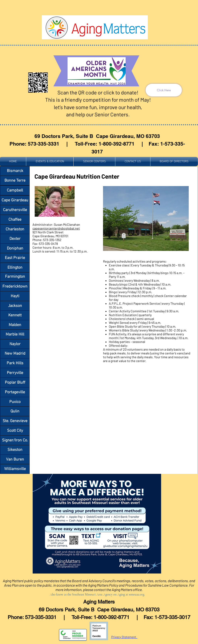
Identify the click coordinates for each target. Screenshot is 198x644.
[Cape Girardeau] (15, 200)
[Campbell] (15, 190)
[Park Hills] (15, 363)
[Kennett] (15, 315)
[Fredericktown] (15, 286)
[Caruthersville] (15, 210)
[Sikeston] (15, 450)
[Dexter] (15, 239)
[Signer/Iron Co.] (15, 440)
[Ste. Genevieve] (15, 421)
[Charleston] (15, 229)
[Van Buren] (15, 459)
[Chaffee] (15, 220)
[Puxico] (15, 402)
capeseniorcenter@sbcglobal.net (56, 228)
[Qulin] (15, 411)
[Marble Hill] (15, 334)
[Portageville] (15, 392)
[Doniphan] (15, 248)
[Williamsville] (15, 469)
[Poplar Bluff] (15, 383)
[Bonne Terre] (15, 181)
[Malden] (15, 325)
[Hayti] (15, 296)
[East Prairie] (15, 258)
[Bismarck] (15, 171)
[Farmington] (15, 277)
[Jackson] (15, 306)
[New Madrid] (15, 354)
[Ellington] (15, 268)
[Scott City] (15, 431)
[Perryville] (15, 373)
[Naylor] (15, 344)
